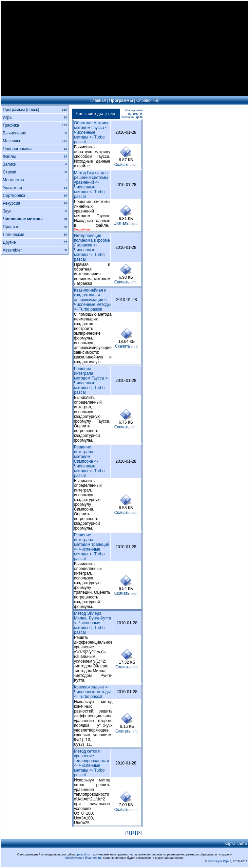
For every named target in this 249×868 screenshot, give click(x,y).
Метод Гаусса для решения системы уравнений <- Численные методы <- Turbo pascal (91, 185)
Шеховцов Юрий (220, 861)
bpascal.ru (83, 854)
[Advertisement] (124, 48)
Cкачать (122, 165)
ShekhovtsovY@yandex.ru (83, 858)
